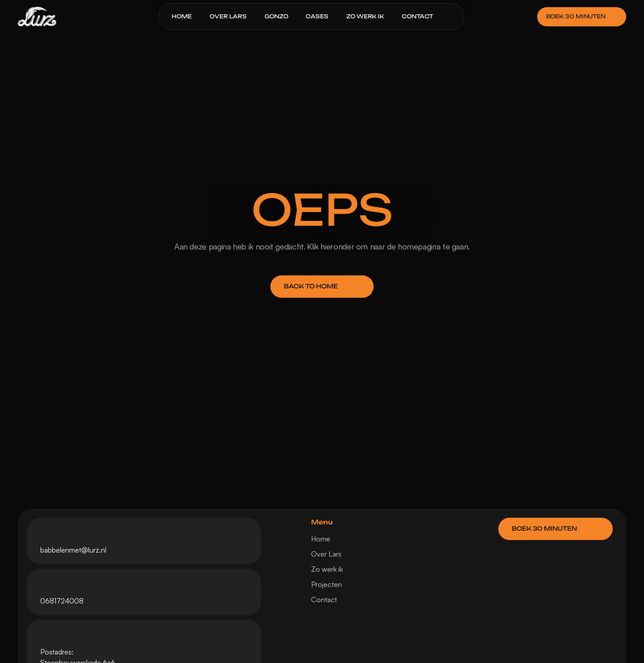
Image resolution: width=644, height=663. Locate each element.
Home (321, 539)
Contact (324, 600)
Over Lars (326, 554)
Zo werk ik (327, 569)
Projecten (326, 584)
